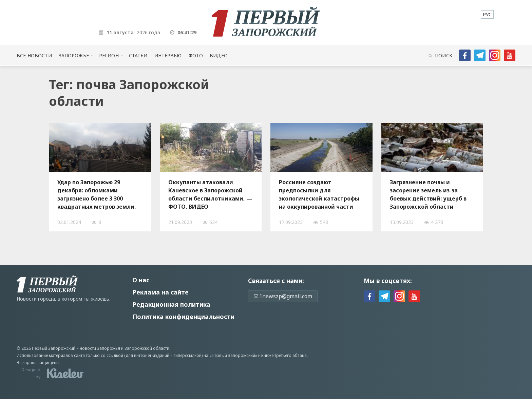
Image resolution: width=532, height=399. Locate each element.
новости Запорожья (100, 348)
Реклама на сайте (160, 292)
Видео (219, 55)
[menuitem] (487, 14)
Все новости (34, 55)
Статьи (138, 55)
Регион (109, 55)
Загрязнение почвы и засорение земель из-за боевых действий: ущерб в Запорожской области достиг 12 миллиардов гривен (428, 194)
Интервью (168, 55)
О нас (141, 280)
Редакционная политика (171, 304)
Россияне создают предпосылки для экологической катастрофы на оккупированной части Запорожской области (319, 194)
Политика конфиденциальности (183, 317)
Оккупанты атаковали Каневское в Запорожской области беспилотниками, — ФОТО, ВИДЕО (210, 194)
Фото (196, 55)
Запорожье (74, 55)
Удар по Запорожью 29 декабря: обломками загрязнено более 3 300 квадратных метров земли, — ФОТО (97, 194)
